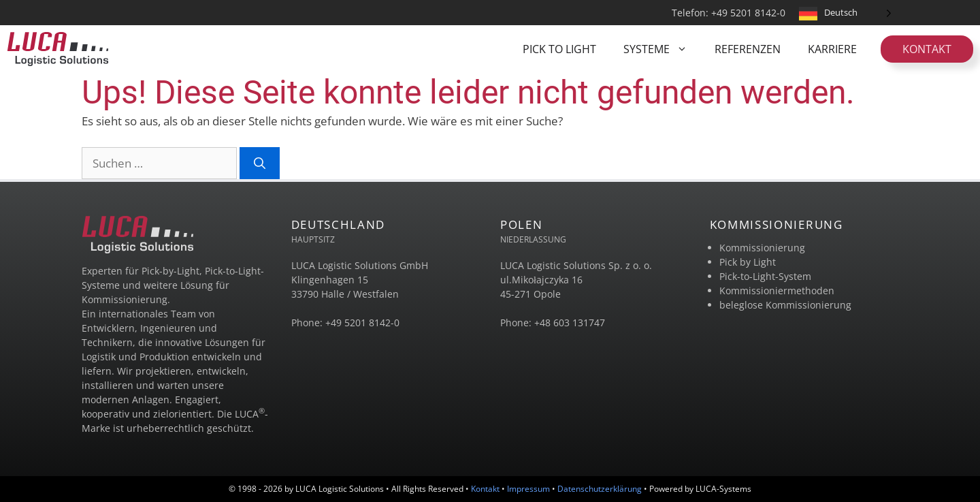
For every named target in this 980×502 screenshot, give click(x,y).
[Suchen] (260, 163)
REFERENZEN (748, 49)
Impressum (528, 489)
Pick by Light (748, 262)
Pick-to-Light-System (765, 276)
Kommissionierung (762, 248)
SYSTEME (662, 49)
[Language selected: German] (845, 13)
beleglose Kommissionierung (785, 305)
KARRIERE (832, 49)
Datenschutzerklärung (600, 489)
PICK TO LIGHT (559, 49)
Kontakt (927, 49)
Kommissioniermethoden (777, 291)
